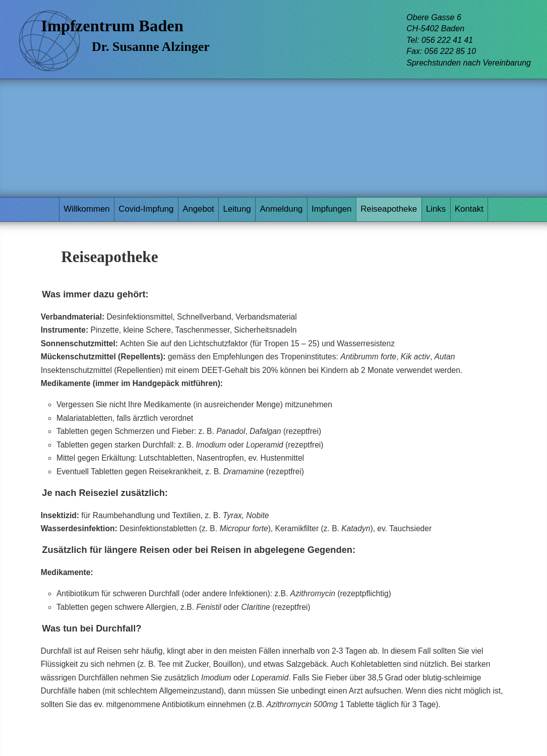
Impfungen (331, 209)
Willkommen (86, 209)
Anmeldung (281, 209)
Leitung (237, 209)
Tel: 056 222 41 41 (440, 40)
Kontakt (469, 209)
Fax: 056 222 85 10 (441, 51)
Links (436, 209)
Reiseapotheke (389, 209)
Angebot (198, 209)
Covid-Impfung (146, 209)
